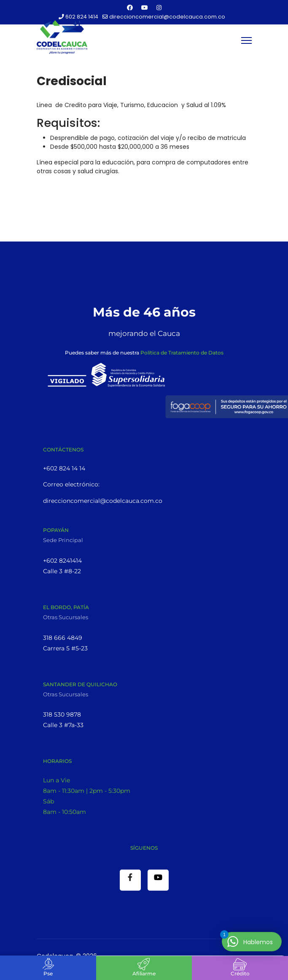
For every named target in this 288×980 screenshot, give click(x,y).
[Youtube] (145, 8)
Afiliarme (144, 973)
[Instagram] (159, 8)
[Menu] (246, 40)
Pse (48, 973)
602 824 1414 (82, 17)
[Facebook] (130, 8)
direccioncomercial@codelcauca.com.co (167, 17)
